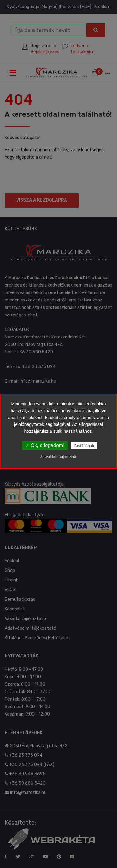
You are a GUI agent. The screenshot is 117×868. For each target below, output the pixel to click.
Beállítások (84, 446)
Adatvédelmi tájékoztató (58, 457)
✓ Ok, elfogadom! (45, 445)
